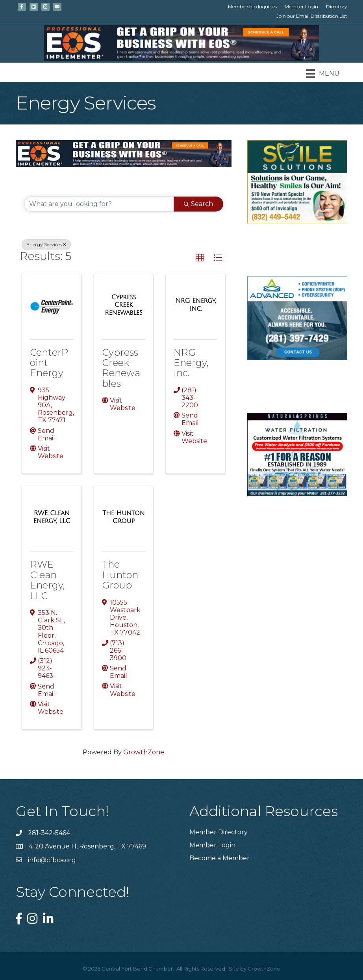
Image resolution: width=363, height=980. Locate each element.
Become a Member (219, 858)
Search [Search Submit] (198, 204)
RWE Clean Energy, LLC (47, 580)
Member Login (301, 6)
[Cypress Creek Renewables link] (124, 305)
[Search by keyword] (99, 204)
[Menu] (323, 74)
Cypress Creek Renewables (121, 368)
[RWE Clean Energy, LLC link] (52, 517)
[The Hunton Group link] (124, 517)
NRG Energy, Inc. (191, 363)
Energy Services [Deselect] (46, 244)
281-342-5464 (49, 833)
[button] (200, 258)
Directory (337, 6)
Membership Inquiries (252, 6)
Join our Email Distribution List (312, 16)
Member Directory (219, 832)
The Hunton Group (120, 575)
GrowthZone (144, 752)
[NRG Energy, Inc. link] (195, 305)
